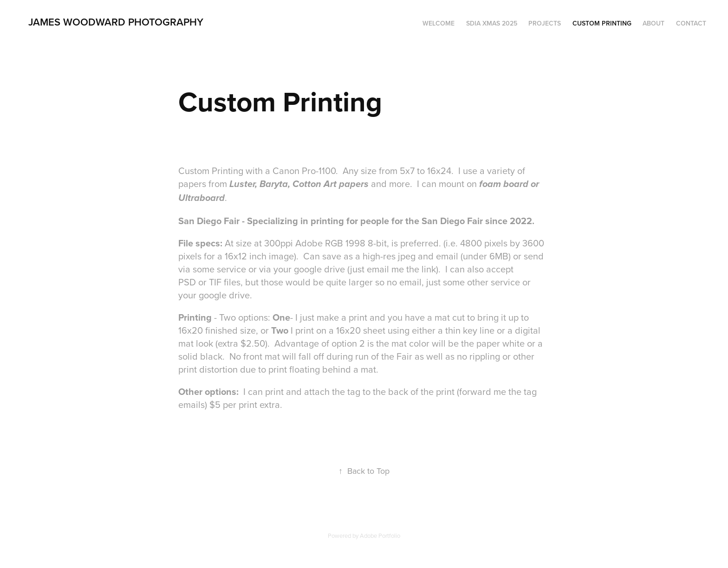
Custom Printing (602, 23)
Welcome (439, 23)
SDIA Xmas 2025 (492, 23)
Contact (691, 23)
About (653, 23)
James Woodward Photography (116, 22)
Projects (545, 23)
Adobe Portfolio (380, 536)
